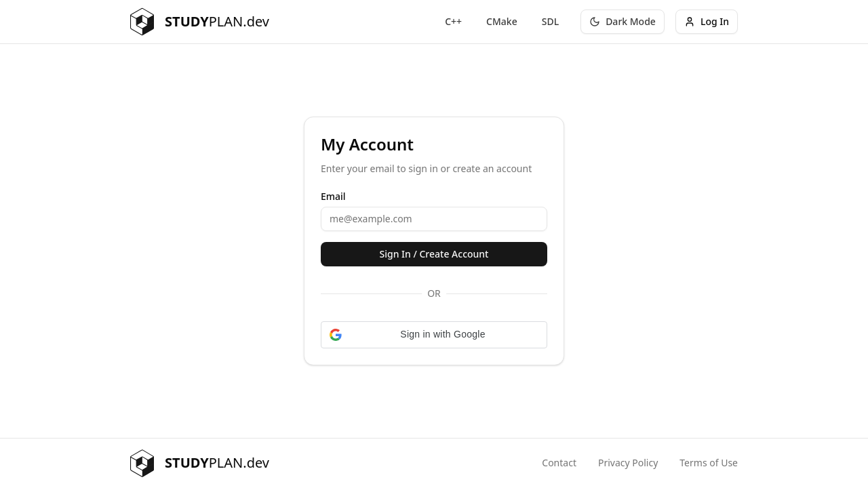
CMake (502, 21)
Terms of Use (709, 463)
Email (333, 197)
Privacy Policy (628, 463)
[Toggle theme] (623, 22)
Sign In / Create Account (434, 254)
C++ (453, 21)
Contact (559, 463)
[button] (434, 335)
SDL (550, 21)
